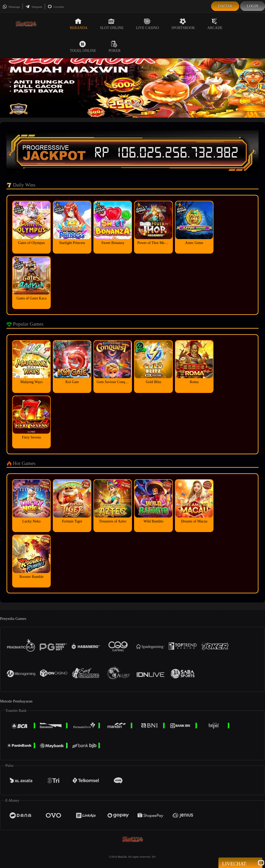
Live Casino (148, 24)
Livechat (56, 7)
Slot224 (122, 857)
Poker (115, 47)
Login (253, 6)
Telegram (34, 7)
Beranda (79, 24)
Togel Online (83, 47)
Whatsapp (11, 7)
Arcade (215, 24)
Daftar (225, 6)
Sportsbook (183, 24)
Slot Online (112, 24)
